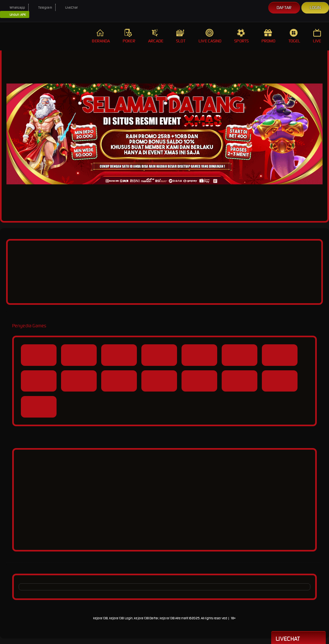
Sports (241, 36)
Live (318, 36)
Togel (294, 36)
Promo (269, 36)
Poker (129, 36)
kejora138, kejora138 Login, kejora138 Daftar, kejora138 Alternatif (141, 618)
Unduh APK (15, 15)
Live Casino (210, 36)
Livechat (298, 638)
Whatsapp (14, 8)
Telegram (42, 8)
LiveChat (68, 8)
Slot (181, 36)
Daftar (284, 8)
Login (315, 8)
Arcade (156, 36)
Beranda (101, 36)
